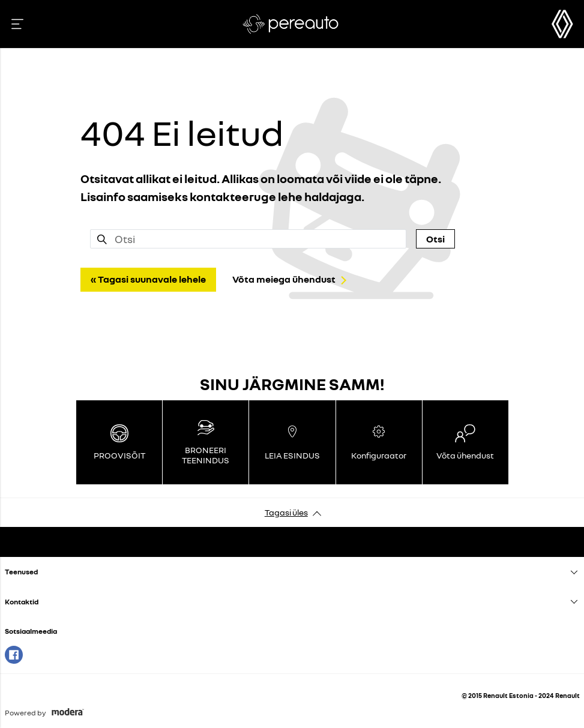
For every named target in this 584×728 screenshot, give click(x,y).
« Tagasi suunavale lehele (148, 279)
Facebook (14, 655)
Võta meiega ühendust (284, 279)
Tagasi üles (286, 512)
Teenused (21, 572)
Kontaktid (22, 602)
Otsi (435, 239)
